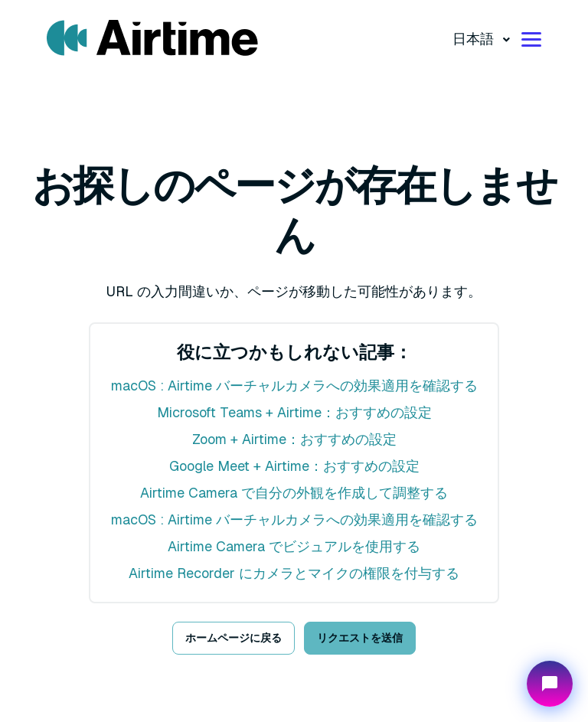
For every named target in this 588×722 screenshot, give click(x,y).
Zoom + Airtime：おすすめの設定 (294, 439)
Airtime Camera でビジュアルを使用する (294, 546)
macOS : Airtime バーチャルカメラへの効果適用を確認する (294, 386)
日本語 (475, 39)
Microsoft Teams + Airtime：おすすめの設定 (294, 412)
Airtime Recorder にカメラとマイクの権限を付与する (294, 573)
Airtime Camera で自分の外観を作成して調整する (294, 493)
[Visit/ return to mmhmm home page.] (152, 38)
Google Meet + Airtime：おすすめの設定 (294, 466)
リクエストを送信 (361, 638)
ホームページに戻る (234, 638)
